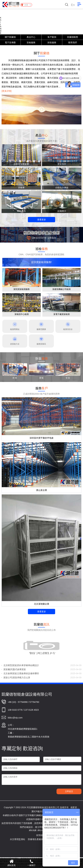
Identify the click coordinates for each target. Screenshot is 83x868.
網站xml (41, 830)
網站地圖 (33, 830)
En (73, 5)
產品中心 (31, 37)
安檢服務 (31, 43)
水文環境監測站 (20, 839)
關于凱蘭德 (10, 37)
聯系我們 (73, 43)
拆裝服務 (52, 43)
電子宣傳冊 (10, 43)
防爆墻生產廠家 (38, 839)
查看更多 (42, 220)
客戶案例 (52, 37)
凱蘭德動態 (73, 37)
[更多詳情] (7, 91)
